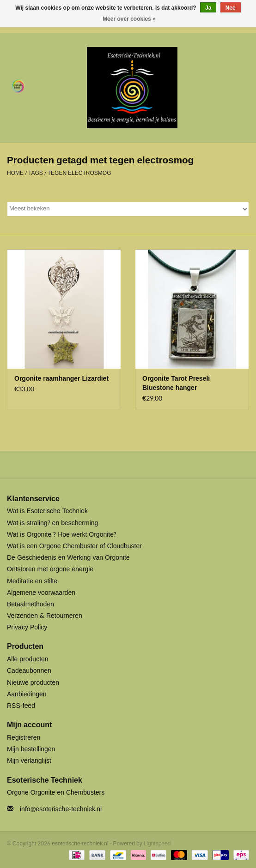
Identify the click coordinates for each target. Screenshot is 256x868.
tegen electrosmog (79, 173)
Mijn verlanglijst (29, 761)
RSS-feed (21, 706)
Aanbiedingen (27, 694)
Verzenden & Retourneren (45, 616)
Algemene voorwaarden (41, 593)
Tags (36, 173)
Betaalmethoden (30, 604)
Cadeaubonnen (29, 671)
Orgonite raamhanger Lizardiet (61, 379)
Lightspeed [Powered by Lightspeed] (157, 844)
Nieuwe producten (33, 683)
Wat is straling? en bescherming (52, 523)
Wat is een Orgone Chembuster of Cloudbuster (74, 546)
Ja (208, 8)
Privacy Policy (27, 627)
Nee (231, 8)
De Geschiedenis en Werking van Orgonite (68, 558)
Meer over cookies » (129, 19)
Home (15, 173)
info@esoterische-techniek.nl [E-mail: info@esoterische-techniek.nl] (61, 809)
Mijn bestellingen (31, 749)
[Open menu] (18, 86)
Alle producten (28, 659)
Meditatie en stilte (32, 581)
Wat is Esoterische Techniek (47, 511)
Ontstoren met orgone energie (50, 569)
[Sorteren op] (128, 209)
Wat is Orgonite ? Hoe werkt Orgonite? (62, 535)
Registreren (24, 738)
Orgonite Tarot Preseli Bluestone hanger (176, 383)
